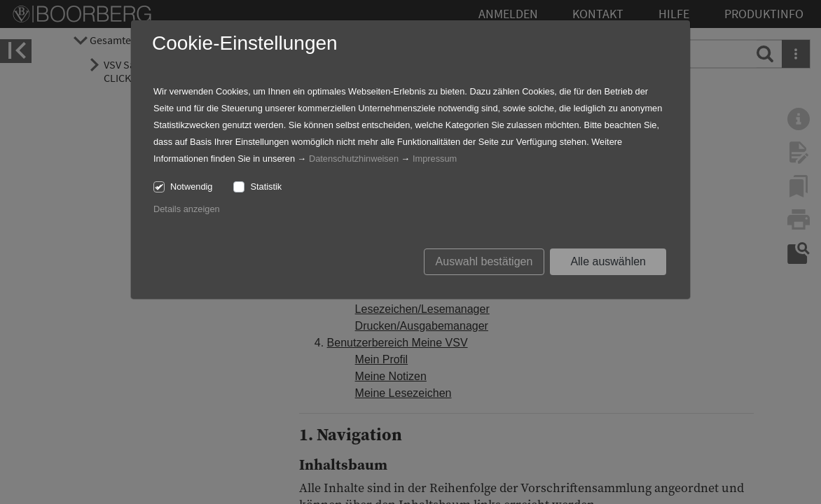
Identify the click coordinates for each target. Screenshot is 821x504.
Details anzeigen (187, 209)
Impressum (435, 159)
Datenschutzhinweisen (354, 159)
